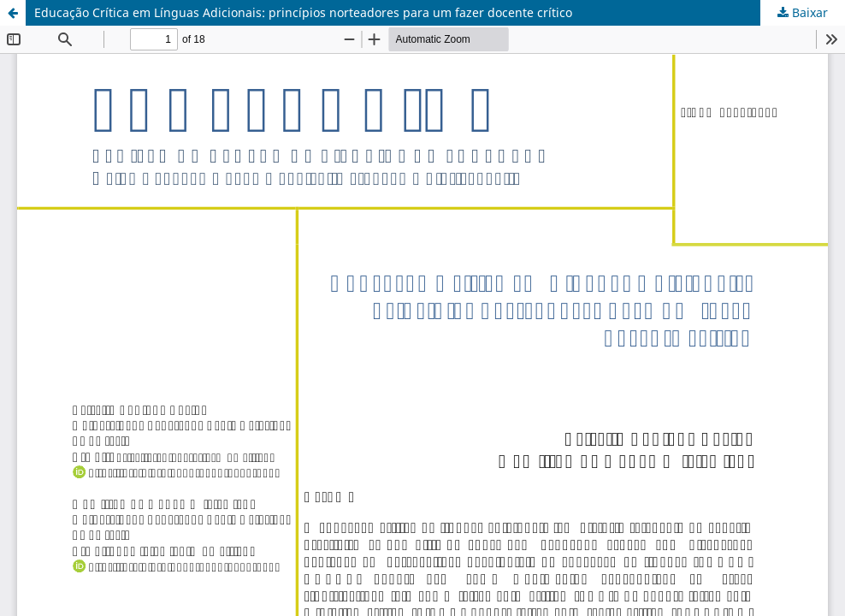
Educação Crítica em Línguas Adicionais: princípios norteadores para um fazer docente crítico (303, 12)
